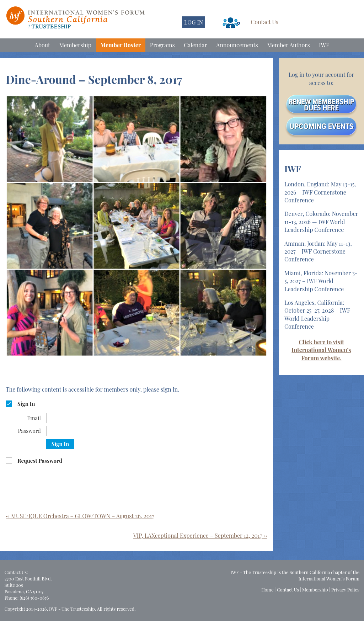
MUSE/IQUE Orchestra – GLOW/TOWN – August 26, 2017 (80, 516)
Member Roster (121, 45)
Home (267, 590)
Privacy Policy (345, 590)
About (42, 45)
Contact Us (264, 22)
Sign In (60, 444)
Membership (75, 45)
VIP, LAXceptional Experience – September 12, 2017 (200, 535)
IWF (324, 45)
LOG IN (194, 22)
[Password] (94, 431)
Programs (162, 45)
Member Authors (288, 45)
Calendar (195, 45)
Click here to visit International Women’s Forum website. (321, 350)
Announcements (237, 45)
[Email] (94, 418)
